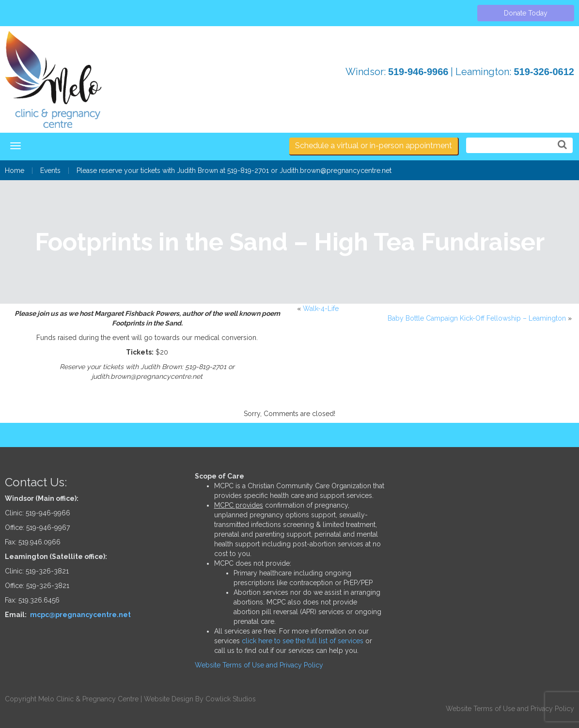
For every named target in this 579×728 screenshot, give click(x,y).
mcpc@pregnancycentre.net (80, 615)
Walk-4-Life (321, 309)
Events (50, 170)
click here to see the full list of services (303, 641)
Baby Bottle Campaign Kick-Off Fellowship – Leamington (477, 318)
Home (15, 170)
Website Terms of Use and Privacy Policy (259, 665)
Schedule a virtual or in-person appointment (374, 146)
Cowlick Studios (231, 699)
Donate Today (526, 13)
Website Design (169, 699)
